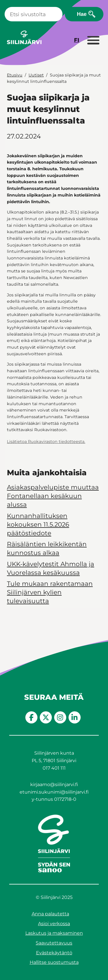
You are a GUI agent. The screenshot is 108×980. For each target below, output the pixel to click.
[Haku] (34, 14)
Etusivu (15, 75)
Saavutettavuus (54, 943)
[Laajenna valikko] (93, 41)
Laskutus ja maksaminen (54, 933)
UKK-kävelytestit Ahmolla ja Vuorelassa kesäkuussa (51, 568)
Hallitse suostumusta (54, 962)
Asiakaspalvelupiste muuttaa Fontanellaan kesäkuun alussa (53, 496)
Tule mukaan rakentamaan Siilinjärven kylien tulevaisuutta (50, 592)
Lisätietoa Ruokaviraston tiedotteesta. (46, 442)
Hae (82, 14)
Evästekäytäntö (54, 953)
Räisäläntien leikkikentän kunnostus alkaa (47, 548)
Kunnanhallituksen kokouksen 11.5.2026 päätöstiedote (38, 524)
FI (77, 40)
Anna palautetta (50, 914)
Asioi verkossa (54, 924)
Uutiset (36, 75)
